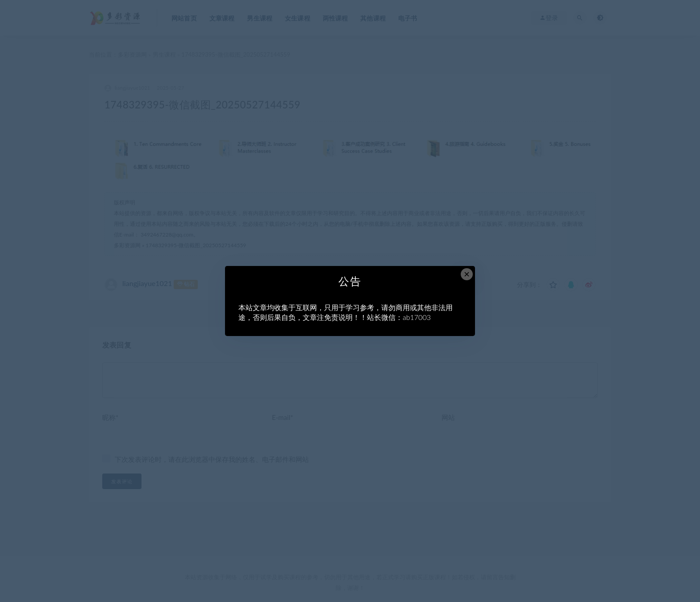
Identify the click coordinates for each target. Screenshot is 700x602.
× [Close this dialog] (467, 274)
